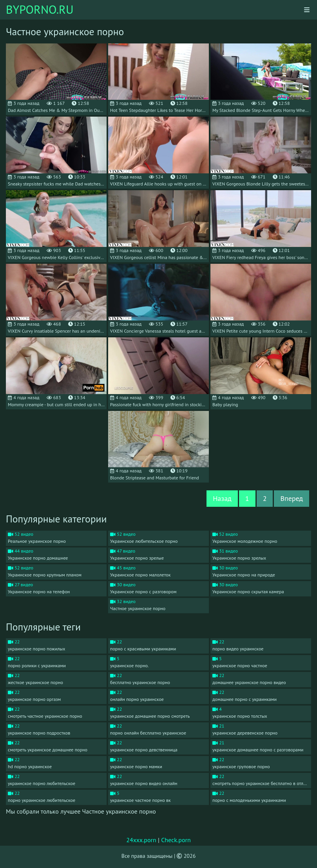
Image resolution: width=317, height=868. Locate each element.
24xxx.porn (141, 840)
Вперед (292, 498)
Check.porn (176, 840)
